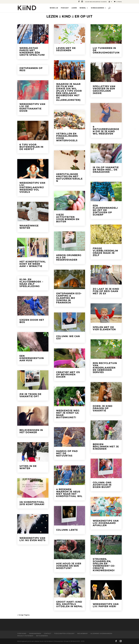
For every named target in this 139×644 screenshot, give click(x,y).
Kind (66, 16)
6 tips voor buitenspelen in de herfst (31, 147)
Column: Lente (67, 530)
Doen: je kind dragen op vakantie (103, 408)
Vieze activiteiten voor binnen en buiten (68, 218)
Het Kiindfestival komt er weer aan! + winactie (33, 264)
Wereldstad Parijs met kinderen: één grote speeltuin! (32, 51)
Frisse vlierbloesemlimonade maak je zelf (105, 252)
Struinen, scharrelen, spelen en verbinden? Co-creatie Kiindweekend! (104, 565)
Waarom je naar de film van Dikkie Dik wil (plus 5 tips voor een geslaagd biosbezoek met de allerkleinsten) (69, 92)
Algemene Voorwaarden (101, 633)
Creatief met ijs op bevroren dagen (68, 374)
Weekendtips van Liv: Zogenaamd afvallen (106, 523)
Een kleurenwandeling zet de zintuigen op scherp (105, 210)
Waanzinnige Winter (29, 227)
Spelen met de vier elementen (104, 328)
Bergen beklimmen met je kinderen (106, 447)
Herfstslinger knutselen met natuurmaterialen (69, 178)
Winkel (83, 8)
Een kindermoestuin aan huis (32, 358)
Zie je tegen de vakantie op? (30, 395)
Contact (48, 633)
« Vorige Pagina (23, 615)
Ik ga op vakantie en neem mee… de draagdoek (106, 170)
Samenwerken (35, 633)
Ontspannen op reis (31, 69)
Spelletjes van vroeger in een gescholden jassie (104, 90)
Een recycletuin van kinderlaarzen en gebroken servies (105, 368)
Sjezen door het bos (32, 321)
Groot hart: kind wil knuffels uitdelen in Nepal (69, 604)
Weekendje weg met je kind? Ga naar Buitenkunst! (68, 414)
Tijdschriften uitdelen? (64, 633)
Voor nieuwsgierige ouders (96, 2)
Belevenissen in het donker (31, 431)
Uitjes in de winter (28, 467)
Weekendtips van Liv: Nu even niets (32, 539)
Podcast (65, 8)
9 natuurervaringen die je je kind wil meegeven (106, 130)
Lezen (74, 8)
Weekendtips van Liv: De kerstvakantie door (32, 107)
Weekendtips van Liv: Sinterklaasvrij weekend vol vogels (32, 187)
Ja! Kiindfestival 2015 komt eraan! (32, 503)
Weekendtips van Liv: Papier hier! (106, 605)
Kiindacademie (97, 8)
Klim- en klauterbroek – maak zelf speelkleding (31, 283)
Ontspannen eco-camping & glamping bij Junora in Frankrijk (69, 298)
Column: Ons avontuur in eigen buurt (102, 485)
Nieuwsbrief (83, 633)
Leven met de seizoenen (66, 49)
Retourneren (42, 636)
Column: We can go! (68, 337)
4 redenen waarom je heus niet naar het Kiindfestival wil (69, 493)
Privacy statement (25, 636)
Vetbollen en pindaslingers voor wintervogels (67, 137)
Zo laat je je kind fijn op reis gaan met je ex (106, 291)
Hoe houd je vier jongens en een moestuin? (69, 566)
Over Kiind (22, 633)
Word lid (54, 8)
